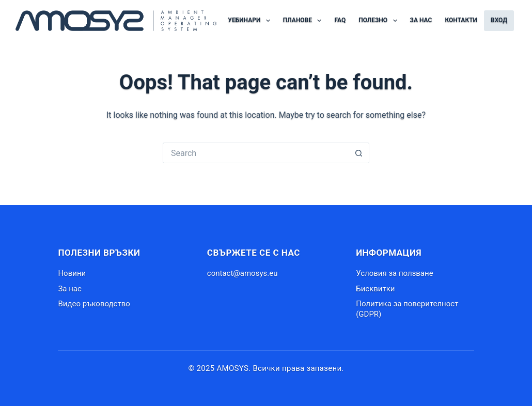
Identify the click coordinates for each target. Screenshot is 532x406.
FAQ (340, 20)
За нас (421, 20)
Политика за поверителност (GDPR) (407, 309)
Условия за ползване (394, 273)
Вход (499, 20)
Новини (72, 273)
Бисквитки (375, 289)
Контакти (461, 20)
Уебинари (251, 21)
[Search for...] (256, 153)
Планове (304, 21)
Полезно (380, 21)
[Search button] (359, 153)
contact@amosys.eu (242, 273)
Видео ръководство (94, 304)
